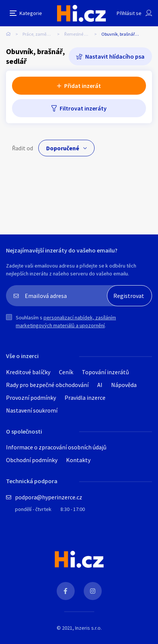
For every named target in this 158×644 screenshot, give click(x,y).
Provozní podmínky (31, 398)
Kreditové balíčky (28, 372)
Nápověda (124, 385)
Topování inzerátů (105, 372)
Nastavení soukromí (32, 410)
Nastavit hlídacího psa (115, 56)
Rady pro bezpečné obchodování (47, 385)
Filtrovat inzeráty (83, 108)
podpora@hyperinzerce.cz (49, 497)
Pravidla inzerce (85, 398)
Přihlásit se (129, 13)
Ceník (66, 372)
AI (100, 385)
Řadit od (23, 148)
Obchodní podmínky (32, 460)
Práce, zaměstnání (41, 34)
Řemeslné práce (80, 34)
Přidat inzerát (83, 86)
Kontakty (78, 460)
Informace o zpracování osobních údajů (56, 447)
